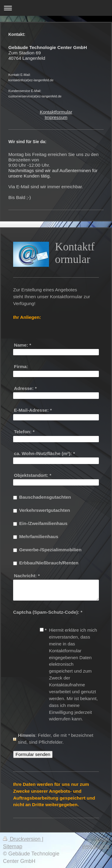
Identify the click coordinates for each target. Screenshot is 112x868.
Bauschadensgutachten (45, 497)
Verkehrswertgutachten (45, 510)
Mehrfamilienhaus (39, 536)
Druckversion (22, 839)
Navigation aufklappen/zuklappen (56, 8)
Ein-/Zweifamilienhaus (43, 523)
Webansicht (95, 846)
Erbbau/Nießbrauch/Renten (49, 563)
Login (103, 839)
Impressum (56, 117)
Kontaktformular (56, 112)
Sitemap (13, 846)
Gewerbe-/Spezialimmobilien (50, 550)
